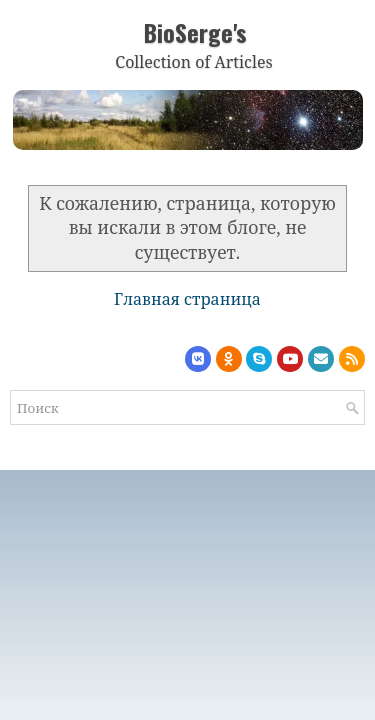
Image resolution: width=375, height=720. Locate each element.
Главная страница (187, 299)
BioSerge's (195, 32)
